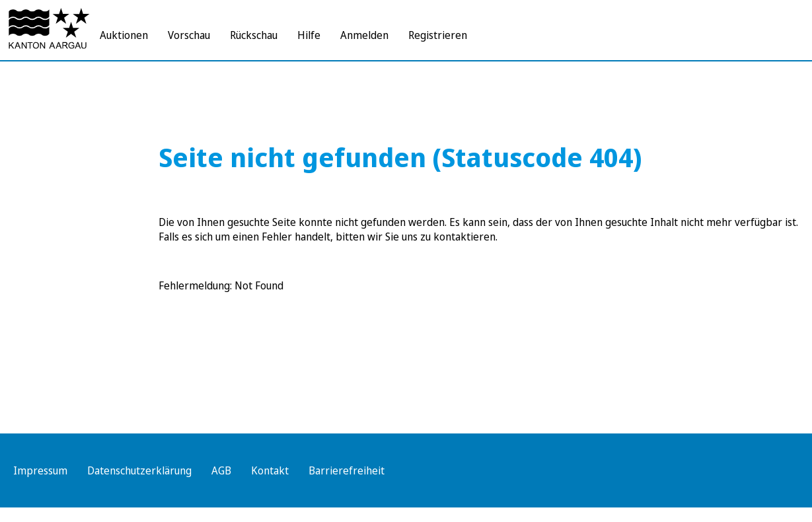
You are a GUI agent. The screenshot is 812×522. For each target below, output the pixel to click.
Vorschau (189, 35)
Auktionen (124, 35)
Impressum (40, 470)
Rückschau (254, 35)
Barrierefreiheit (347, 470)
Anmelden (364, 35)
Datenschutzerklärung (139, 470)
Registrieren (438, 35)
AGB (221, 470)
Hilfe (309, 35)
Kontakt (270, 470)
